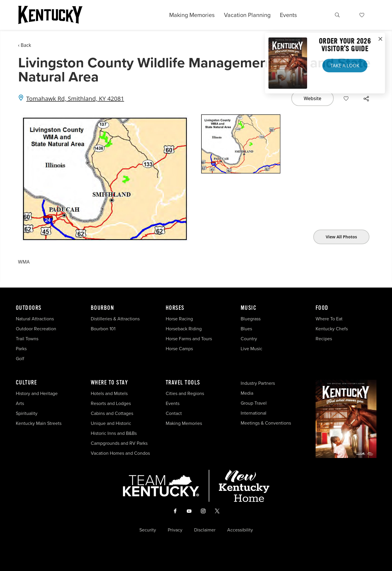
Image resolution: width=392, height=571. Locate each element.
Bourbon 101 (103, 329)
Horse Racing (179, 319)
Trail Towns (27, 339)
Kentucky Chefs (332, 329)
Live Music (251, 349)
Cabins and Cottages (112, 413)
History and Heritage (37, 393)
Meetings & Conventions (266, 423)
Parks (21, 349)
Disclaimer (205, 530)
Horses (175, 308)
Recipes (324, 339)
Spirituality (27, 413)
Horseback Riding (184, 329)
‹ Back (25, 45)
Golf (20, 359)
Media (247, 393)
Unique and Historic (111, 423)
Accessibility (240, 530)
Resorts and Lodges (111, 403)
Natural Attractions (35, 319)
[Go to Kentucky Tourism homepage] (50, 15)
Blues (246, 329)
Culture (26, 383)
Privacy (175, 530)
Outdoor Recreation (36, 329)
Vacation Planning (247, 15)
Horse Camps (179, 349)
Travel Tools (183, 383)
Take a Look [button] (345, 66)
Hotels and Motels (109, 393)
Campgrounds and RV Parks (119, 443)
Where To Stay (109, 383)
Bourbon (102, 308)
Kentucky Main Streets (39, 423)
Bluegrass (251, 319)
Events (288, 15)
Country (249, 339)
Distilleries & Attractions (115, 319)
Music (249, 308)
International (254, 413)
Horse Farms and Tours (189, 339)
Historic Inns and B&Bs (114, 433)
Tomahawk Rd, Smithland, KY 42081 (75, 99)
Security (148, 530)
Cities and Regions (185, 393)
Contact (174, 413)
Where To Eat (329, 319)
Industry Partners (258, 383)
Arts (20, 403)
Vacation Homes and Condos (120, 453)
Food (322, 308)
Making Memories (192, 15)
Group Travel (254, 403)
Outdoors (29, 308)
